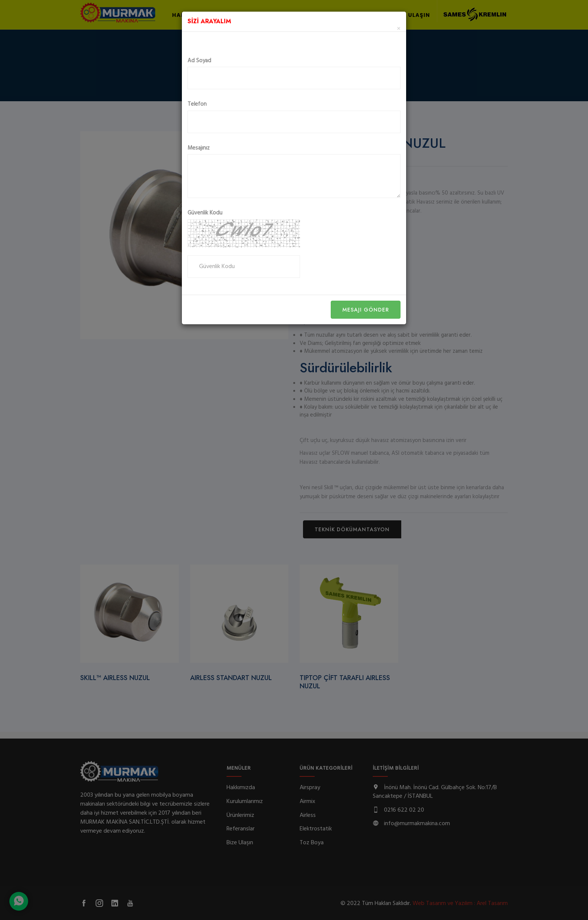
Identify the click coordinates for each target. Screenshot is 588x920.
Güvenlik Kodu (205, 213)
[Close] (399, 29)
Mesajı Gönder (366, 310)
